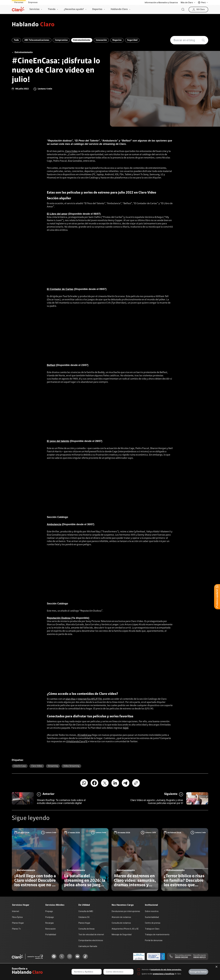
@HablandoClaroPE (77, 742)
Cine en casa (20, 766)
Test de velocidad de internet (91, 935)
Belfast (51, 365)
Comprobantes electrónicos (91, 940)
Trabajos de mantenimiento (157, 935)
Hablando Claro (119, 9)
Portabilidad (51, 935)
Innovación (101, 40)
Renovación (51, 929)
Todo (16, 40)
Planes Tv (16, 929)
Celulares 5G (84, 917)
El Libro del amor (57, 214)
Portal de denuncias (154, 940)
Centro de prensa (153, 923)
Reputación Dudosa (59, 618)
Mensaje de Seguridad (122, 935)
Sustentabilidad (152, 917)
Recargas (50, 923)
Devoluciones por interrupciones (126, 911)
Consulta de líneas (86, 929)
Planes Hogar (18, 923)
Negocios (117, 40)
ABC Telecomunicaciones (37, 40)
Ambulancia (54, 524)
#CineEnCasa (84, 735)
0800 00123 (199, 957)
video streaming (71, 766)
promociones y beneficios (164, 974)
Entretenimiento (82, 40)
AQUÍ (126, 728)
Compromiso (61, 40)
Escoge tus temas (198, 972)
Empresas (33, 2)
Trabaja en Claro (152, 929)
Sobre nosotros (152, 911)
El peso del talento (58, 441)
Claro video (37, 766)
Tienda (52, 9)
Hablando (33, 25)
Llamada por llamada (88, 946)
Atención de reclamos (121, 917)
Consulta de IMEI (86, 911)
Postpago (50, 917)
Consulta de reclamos (121, 923)
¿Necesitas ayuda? (74, 9)
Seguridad (132, 40)
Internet (16, 911)
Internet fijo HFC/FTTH (90, 699)
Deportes (97, 9)
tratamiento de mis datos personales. (166, 970)
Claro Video (71, 151)
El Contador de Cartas (60, 289)
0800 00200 (181, 957)
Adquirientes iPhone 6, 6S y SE (125, 929)
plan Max (71, 699)
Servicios (34, 9)
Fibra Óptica (17, 917)
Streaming (53, 766)
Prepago (49, 911)
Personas (19, 2)
